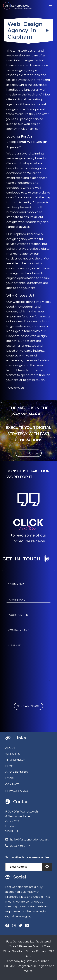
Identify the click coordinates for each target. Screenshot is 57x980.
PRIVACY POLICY (17, 791)
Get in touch (16, 388)
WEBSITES (13, 754)
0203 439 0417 (20, 846)
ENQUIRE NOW (29, 453)
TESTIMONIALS (16, 760)
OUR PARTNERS (16, 772)
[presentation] (30, 697)
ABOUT (10, 748)
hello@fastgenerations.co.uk (29, 840)
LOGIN (10, 778)
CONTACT (12, 785)
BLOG (9, 766)
